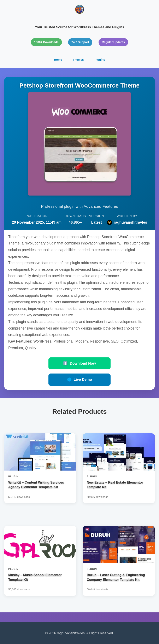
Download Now (79, 363)
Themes (78, 60)
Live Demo (80, 380)
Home (58, 60)
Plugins (100, 60)
